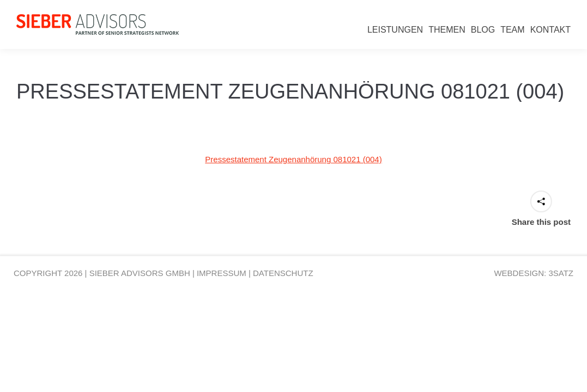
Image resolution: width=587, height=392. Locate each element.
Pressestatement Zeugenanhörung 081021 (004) (293, 159)
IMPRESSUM (222, 273)
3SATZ (561, 273)
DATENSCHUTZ (283, 273)
